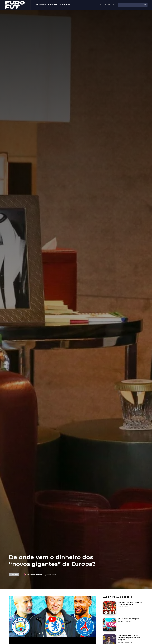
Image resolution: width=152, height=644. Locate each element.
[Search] (145, 5)
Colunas (14, 574)
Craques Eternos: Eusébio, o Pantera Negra (130, 603)
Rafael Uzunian (36, 575)
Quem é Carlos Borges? (129, 619)
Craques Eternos (124, 607)
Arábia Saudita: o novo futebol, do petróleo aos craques (130, 637)
